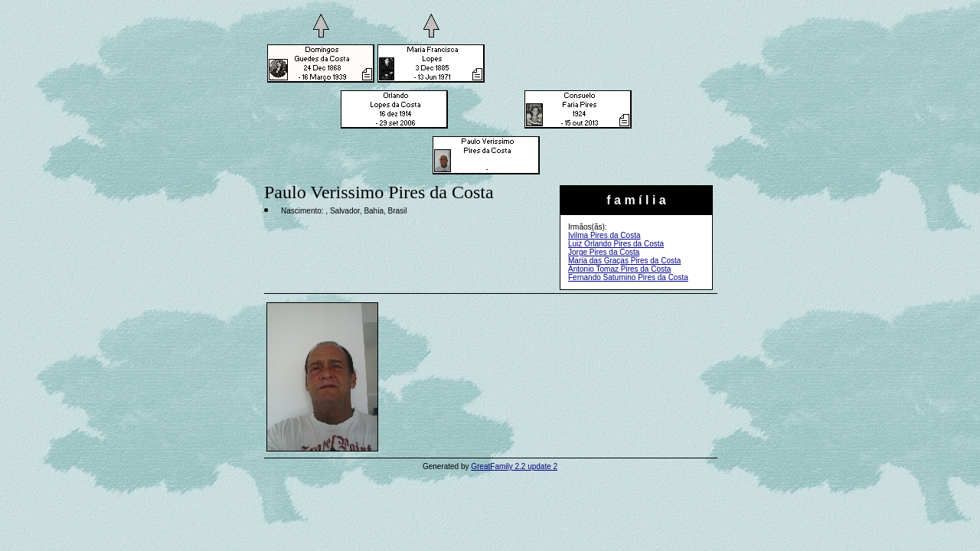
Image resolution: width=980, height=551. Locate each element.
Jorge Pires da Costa (604, 252)
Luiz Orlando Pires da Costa (616, 244)
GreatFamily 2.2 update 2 (514, 466)
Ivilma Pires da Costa (604, 235)
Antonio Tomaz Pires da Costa (619, 269)
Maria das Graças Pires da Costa (624, 261)
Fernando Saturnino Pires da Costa (628, 277)
